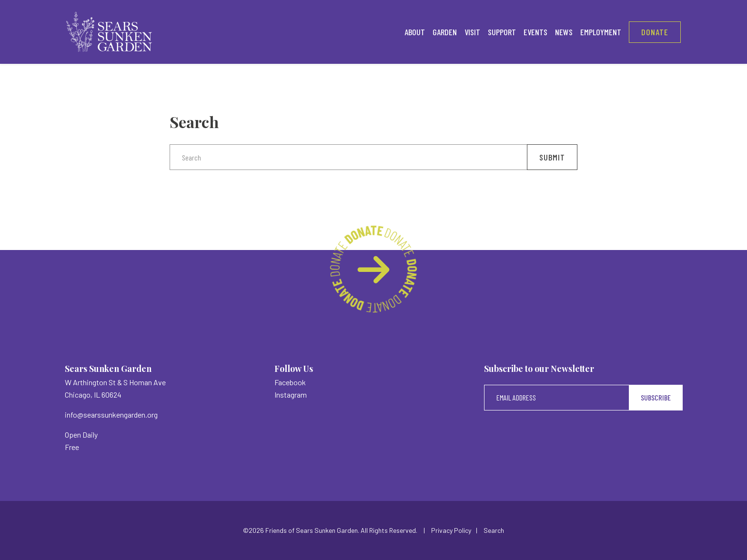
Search (494, 530)
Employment (601, 32)
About (415, 32)
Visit (472, 32)
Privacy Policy (451, 530)
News (564, 32)
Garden (445, 32)
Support (502, 32)
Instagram (291, 395)
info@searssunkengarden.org (111, 415)
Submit (552, 157)
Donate (655, 32)
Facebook (290, 382)
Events (535, 32)
